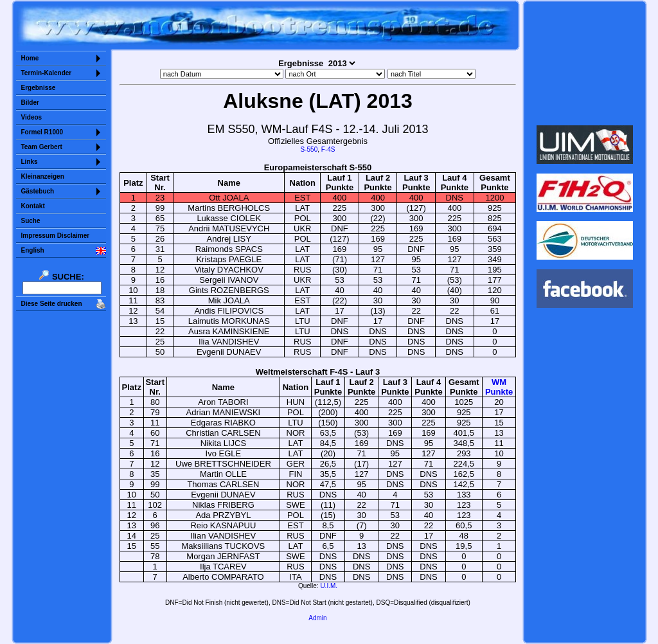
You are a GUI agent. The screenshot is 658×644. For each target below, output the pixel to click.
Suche (31, 221)
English (33, 250)
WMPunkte (499, 387)
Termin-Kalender (47, 73)
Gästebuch (38, 191)
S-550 (309, 149)
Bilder (30, 103)
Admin (317, 618)
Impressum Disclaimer (56, 236)
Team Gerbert (42, 147)
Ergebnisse (39, 88)
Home (30, 58)
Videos (32, 117)
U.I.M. (329, 586)
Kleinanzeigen (43, 176)
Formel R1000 (42, 132)
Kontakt (33, 206)
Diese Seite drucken (52, 304)
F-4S (328, 149)
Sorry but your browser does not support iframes (584, 63)
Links (30, 162)
